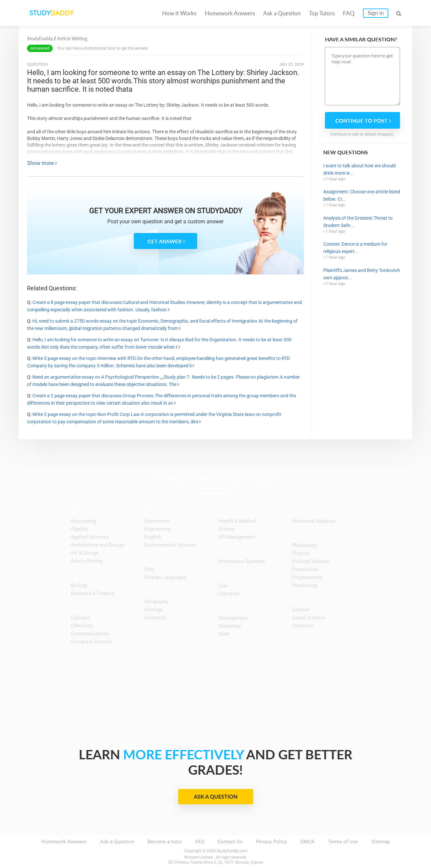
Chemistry (82, 626)
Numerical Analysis (314, 521)
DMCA (307, 842)
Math (224, 634)
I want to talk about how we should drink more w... (359, 169)
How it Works (179, 13)
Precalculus (305, 569)
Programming (307, 577)
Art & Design (85, 553)
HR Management (237, 537)
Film (149, 569)
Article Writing (87, 561)
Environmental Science (170, 545)
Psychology (305, 585)
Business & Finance (92, 593)
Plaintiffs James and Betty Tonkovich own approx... (362, 274)
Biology (79, 585)
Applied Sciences (90, 537)
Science (301, 610)
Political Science (311, 561)
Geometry (155, 618)
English (153, 537)
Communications (90, 634)
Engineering (157, 529)
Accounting (83, 521)
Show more (42, 163)
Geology (154, 610)
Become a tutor (165, 842)
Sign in (376, 13)
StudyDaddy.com (232, 851)
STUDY (54, 13)
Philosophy (304, 545)
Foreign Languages (165, 577)
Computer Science (91, 642)
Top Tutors (322, 13)
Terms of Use (343, 842)
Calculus (80, 618)
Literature (229, 594)
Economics (157, 521)
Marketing (229, 626)
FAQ (349, 13)
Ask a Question (282, 13)
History (226, 529)
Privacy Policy (271, 842)
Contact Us (230, 842)
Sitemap (380, 842)
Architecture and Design (97, 545)
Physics (301, 553)
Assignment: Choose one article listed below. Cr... (362, 195)
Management (233, 618)
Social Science (308, 618)
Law (223, 586)
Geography (156, 602)
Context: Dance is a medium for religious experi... (355, 248)
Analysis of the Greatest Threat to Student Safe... (358, 222)
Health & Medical (237, 521)
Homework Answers (230, 13)
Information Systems (242, 561)
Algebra (79, 529)
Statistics (303, 626)
